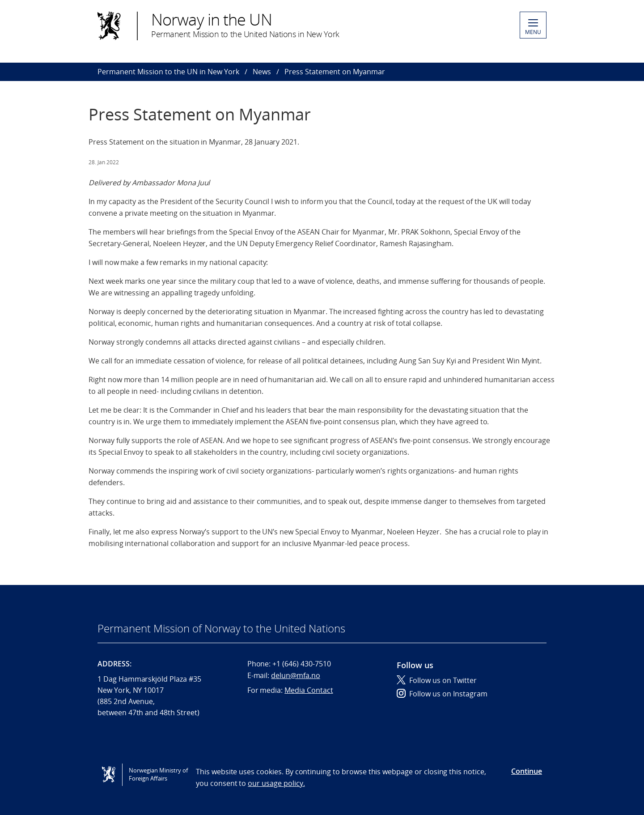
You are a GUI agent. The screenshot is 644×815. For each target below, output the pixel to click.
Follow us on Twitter (437, 680)
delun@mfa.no (295, 675)
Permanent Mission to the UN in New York (168, 72)
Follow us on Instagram (442, 694)
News (262, 72)
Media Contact (309, 690)
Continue (527, 771)
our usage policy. (276, 783)
